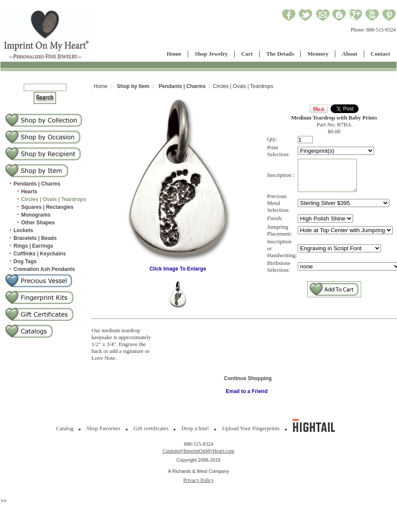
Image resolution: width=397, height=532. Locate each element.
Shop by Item (133, 86)
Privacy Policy (198, 480)
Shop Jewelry (211, 54)
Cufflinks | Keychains (39, 254)
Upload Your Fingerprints (251, 428)
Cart (247, 54)
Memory (318, 54)
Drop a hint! (195, 428)
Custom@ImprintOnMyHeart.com (198, 451)
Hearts (29, 192)
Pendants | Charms (37, 184)
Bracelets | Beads (35, 238)
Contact (380, 54)
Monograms (36, 215)
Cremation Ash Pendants (44, 269)
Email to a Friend (247, 391)
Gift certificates (151, 428)
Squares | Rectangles (47, 207)
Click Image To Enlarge (178, 266)
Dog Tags (25, 261)
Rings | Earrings (33, 246)
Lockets (23, 230)
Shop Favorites (104, 428)
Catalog (65, 428)
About (350, 54)
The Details (280, 54)
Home (174, 54)
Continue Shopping (248, 378)
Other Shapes (38, 223)
